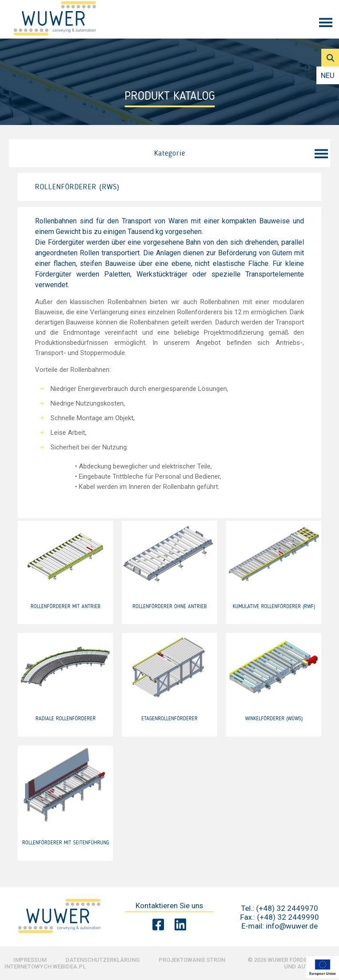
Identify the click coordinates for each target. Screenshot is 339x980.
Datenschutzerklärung (103, 960)
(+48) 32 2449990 (288, 917)
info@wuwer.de (292, 926)
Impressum (30, 960)
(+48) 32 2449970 (287, 908)
